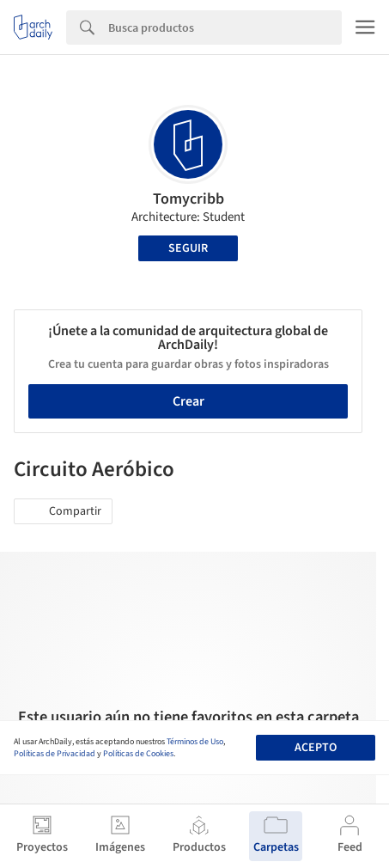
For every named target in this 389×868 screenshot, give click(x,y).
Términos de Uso (195, 742)
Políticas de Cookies (138, 754)
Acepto (316, 748)
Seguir (188, 248)
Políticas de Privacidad (55, 754)
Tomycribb (188, 199)
